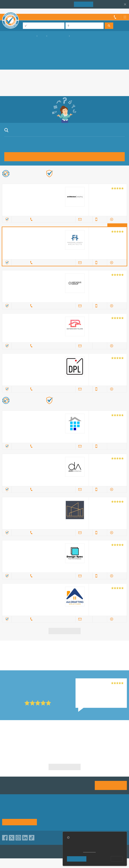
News (102, 818)
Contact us (46, 818)
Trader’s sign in (120, 11)
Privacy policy (48, 813)
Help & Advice (77, 813)
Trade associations (80, 809)
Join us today (111, 785)
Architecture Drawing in (22, 737)
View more (64, 631)
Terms (44, 822)
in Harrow (22, 658)
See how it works (19, 822)
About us (46, 809)
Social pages (77, 822)
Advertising (105, 809)
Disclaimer (76, 818)
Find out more (92, 178)
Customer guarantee (110, 822)
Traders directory (108, 813)
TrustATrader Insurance (62, 852)
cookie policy (89, 851)
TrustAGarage (36, 852)
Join (84, 4)
